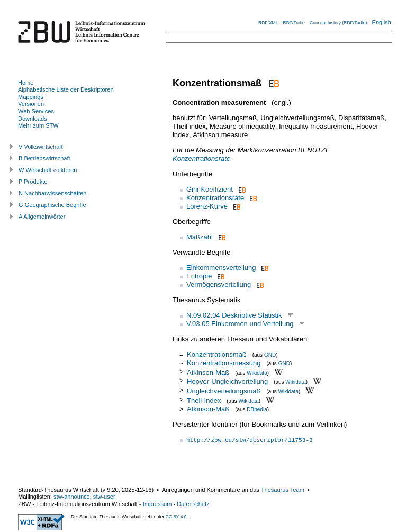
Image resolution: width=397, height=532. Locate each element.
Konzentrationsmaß (217, 354)
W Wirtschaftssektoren (48, 170)
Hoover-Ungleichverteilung (227, 381)
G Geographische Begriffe (52, 205)
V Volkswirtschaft (41, 147)
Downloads (33, 119)
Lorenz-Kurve (207, 206)
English (382, 22)
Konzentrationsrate (201, 159)
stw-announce (72, 497)
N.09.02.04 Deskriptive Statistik (234, 315)
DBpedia (257, 409)
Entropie (199, 276)
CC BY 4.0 (176, 517)
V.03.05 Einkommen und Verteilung (240, 324)
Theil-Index (204, 400)
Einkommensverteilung (221, 268)
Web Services (36, 111)
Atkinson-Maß (208, 372)
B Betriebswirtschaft (44, 158)
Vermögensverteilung (219, 285)
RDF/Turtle (294, 23)
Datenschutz (193, 504)
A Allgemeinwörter (42, 217)
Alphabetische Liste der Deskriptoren (66, 89)
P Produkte (33, 182)
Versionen (31, 104)
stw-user (104, 497)
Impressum (157, 504)
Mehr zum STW (38, 125)
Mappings (31, 97)
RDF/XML (268, 23)
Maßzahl (200, 237)
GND (270, 355)
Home (26, 83)
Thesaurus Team (283, 490)
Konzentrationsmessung (224, 363)
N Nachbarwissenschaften (52, 193)
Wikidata (257, 372)
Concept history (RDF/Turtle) (338, 23)
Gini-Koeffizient (210, 189)
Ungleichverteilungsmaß (224, 391)
